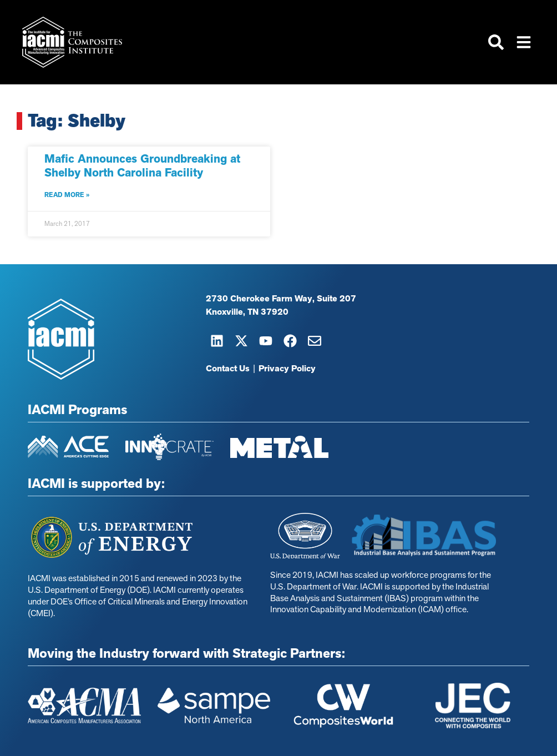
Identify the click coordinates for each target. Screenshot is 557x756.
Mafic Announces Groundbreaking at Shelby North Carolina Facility (142, 166)
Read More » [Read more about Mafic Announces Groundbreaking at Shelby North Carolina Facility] (67, 195)
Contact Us (228, 369)
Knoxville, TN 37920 (247, 312)
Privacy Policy (287, 369)
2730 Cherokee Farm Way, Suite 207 (281, 299)
